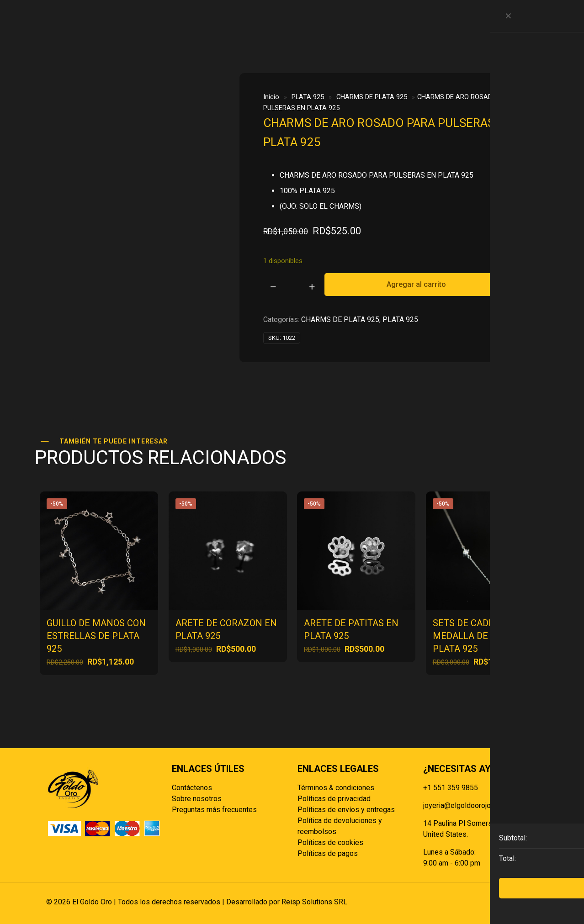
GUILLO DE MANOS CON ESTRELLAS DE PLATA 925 (96, 636)
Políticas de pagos (328, 853)
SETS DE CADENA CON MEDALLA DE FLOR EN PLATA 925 (480, 636)
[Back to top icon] (528, 902)
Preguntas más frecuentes (214, 810)
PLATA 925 (308, 97)
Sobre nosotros (197, 799)
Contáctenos (192, 788)
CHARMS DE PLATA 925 (372, 97)
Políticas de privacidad (334, 799)
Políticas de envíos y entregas (346, 810)
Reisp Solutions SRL (314, 902)
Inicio (271, 97)
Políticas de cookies (330, 842)
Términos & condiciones (336, 788)
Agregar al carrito (416, 284)
